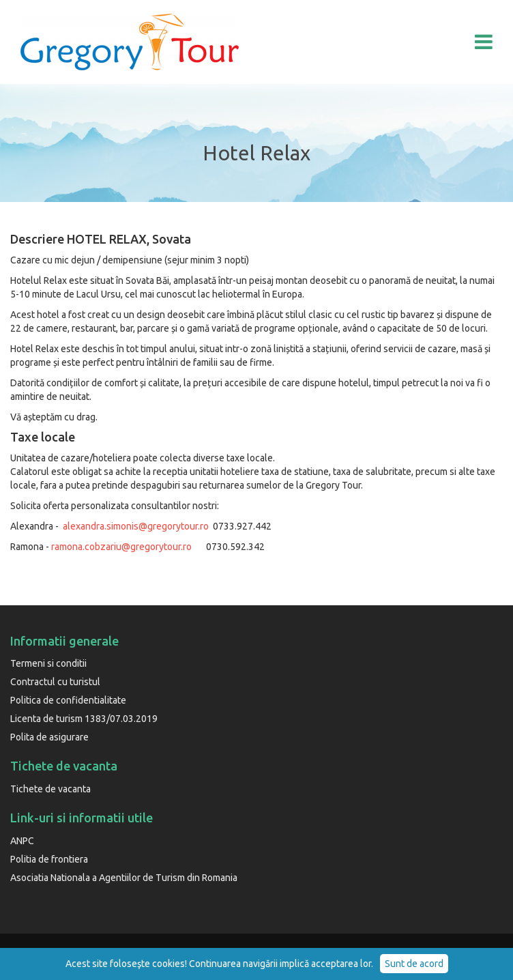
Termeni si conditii (48, 663)
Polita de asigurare (49, 737)
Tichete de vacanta (50, 789)
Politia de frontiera (49, 859)
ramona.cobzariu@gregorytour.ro (121, 547)
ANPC (22, 841)
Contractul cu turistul (55, 682)
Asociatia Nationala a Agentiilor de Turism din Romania (124, 878)
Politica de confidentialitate (68, 700)
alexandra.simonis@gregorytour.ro (136, 526)
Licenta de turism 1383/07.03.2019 (84, 719)
